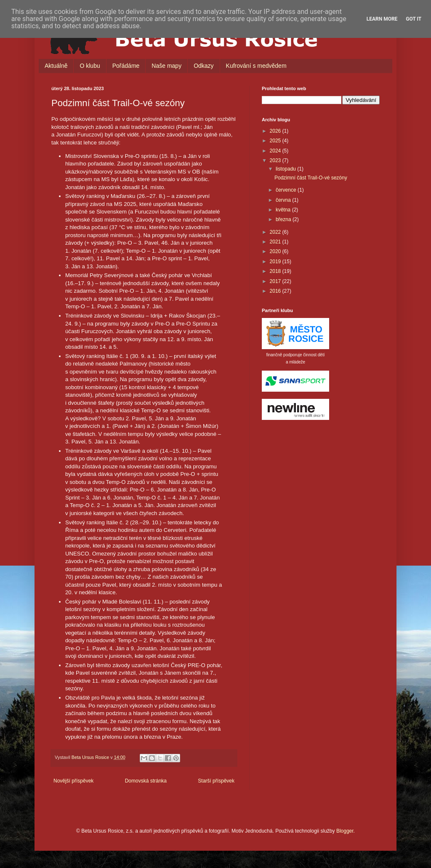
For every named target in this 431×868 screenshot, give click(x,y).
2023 (276, 160)
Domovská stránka (146, 781)
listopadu (286, 169)
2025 (276, 141)
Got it (414, 19)
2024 (276, 151)
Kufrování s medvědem (256, 66)
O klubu (90, 66)
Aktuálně (56, 66)
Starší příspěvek (216, 781)
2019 (276, 262)
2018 (276, 271)
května (284, 210)
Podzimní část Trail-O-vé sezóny (311, 178)
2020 (276, 251)
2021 (276, 242)
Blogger (345, 831)
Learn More (382, 19)
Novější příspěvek (73, 781)
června (284, 200)
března (284, 219)
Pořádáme (126, 66)
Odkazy (204, 66)
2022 (276, 232)
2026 (276, 131)
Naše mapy (166, 66)
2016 (276, 291)
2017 (276, 281)
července (287, 190)
